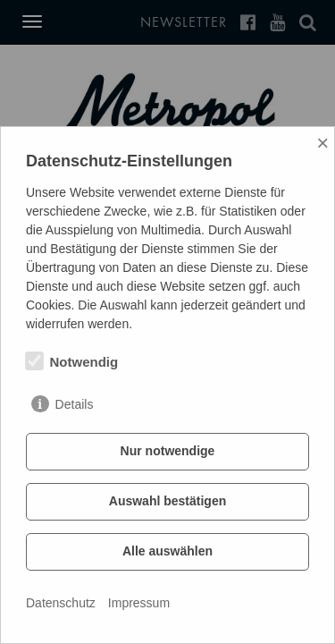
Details (75, 404)
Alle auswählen (167, 551)
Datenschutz (61, 603)
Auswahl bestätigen (167, 501)
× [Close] (322, 143)
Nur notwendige (168, 451)
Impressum (139, 603)
